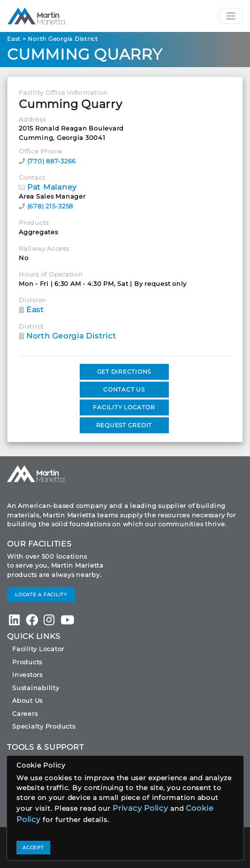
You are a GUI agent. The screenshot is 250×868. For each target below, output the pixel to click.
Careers (25, 714)
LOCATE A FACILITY (41, 595)
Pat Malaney (52, 187)
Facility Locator (38, 649)
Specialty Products (44, 726)
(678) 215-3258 (50, 206)
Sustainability (36, 688)
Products (27, 662)
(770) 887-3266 (52, 161)
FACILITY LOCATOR (124, 407)
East (14, 39)
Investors (27, 675)
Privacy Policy (140, 808)
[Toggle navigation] (231, 16)
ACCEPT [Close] (33, 848)
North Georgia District (63, 39)
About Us (27, 700)
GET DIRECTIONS (124, 372)
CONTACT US (124, 389)
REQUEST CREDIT (124, 425)
